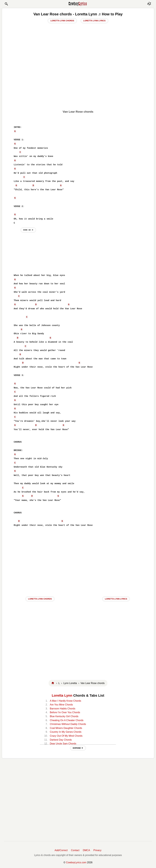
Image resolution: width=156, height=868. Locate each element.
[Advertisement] (78, 86)
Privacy (97, 850)
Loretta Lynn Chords (62, 21)
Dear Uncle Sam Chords (63, 744)
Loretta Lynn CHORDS (40, 599)
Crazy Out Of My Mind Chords (66, 736)
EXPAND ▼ (78, 748)
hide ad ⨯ (28, 230)
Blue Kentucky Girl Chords (64, 716)
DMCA (86, 850)
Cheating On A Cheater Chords (67, 720)
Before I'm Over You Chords (65, 712)
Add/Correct (61, 850)
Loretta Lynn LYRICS (116, 599)
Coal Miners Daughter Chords (66, 728)
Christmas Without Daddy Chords (68, 724)
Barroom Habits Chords (63, 709)
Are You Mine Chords (61, 705)
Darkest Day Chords (61, 740)
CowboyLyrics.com (76, 862)
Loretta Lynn (62, 695)
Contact (75, 850)
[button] (6, 4)
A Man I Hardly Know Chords (65, 701)
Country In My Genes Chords (66, 732)
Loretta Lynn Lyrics (94, 21)
